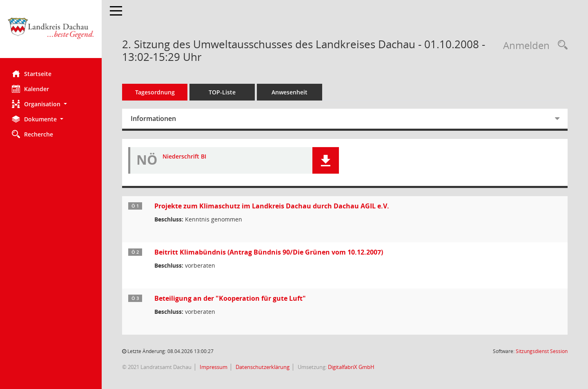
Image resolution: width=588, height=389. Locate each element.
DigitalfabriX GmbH (352, 367)
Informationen (154, 118)
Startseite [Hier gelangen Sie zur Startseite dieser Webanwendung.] (32, 74)
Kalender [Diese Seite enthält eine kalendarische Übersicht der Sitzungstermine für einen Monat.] (31, 89)
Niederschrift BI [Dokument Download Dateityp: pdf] (185, 157)
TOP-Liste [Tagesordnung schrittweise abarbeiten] (223, 92)
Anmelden (526, 45)
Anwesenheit (290, 92)
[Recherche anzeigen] (561, 45)
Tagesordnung (155, 92)
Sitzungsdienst (542, 351)
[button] (51, 104)
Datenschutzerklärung (262, 367)
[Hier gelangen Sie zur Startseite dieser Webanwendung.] (51, 32)
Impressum (213, 367)
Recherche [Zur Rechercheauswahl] (33, 134)
